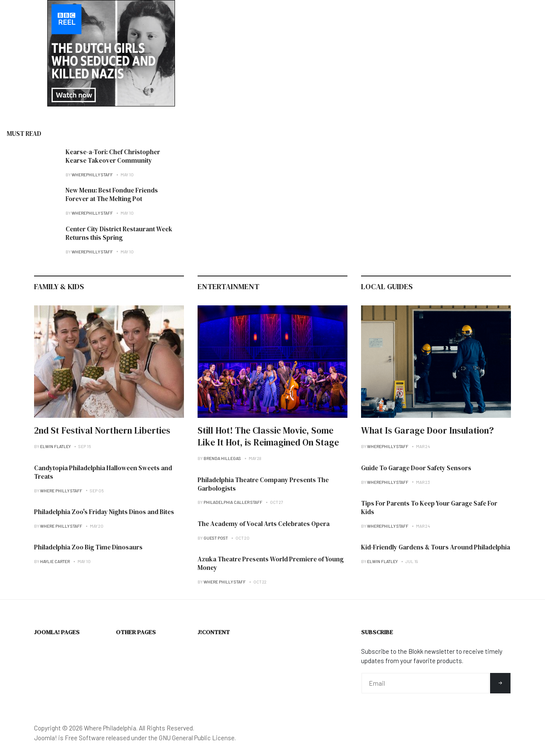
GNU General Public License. (197, 738)
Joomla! (46, 738)
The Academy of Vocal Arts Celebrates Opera (264, 524)
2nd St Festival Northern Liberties (102, 430)
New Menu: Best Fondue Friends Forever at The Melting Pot (112, 194)
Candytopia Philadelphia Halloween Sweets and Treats (103, 472)
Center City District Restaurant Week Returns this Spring (119, 233)
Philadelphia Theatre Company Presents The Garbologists (263, 484)
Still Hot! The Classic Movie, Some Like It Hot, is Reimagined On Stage (268, 436)
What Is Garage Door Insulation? (427, 430)
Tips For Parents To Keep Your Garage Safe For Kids (429, 507)
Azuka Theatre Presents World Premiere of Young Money (271, 563)
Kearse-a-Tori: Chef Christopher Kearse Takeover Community (113, 156)
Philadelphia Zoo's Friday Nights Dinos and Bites (104, 512)
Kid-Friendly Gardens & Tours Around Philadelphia (436, 547)
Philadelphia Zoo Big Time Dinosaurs (88, 547)
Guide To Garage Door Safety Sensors (416, 468)
